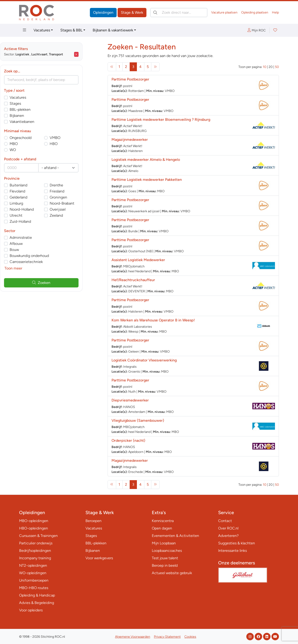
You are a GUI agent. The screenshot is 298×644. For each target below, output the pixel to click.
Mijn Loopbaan (164, 543)
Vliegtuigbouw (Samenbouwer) (138, 420)
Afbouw (35, 244)
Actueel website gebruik (172, 573)
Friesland (76, 191)
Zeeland (76, 215)
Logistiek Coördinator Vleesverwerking (144, 360)
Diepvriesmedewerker (130, 400)
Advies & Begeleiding (37, 603)
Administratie (40, 238)
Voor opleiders (31, 610)
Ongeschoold (40, 138)
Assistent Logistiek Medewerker (138, 260)
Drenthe (76, 185)
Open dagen (162, 528)
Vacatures (42, 30)
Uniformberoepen (34, 580)
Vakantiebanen (41, 122)
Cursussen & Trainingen (38, 536)
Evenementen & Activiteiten (175, 536)
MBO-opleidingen (34, 521)
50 (277, 67)
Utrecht (35, 215)
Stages (35, 103)
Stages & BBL (71, 30)
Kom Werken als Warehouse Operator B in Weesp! (153, 320)
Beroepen (93, 521)
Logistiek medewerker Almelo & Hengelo (146, 160)
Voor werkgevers (99, 558)
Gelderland (38, 197)
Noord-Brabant (81, 203)
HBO (73, 144)
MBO (33, 144)
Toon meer (33, 268)
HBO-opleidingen (34, 528)
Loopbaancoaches (167, 551)
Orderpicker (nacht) (128, 440)
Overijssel (77, 209)
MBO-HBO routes (34, 588)
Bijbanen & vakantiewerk (113, 30)
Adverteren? (228, 536)
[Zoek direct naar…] (179, 13)
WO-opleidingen (33, 573)
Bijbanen (36, 116)
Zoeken (61, 283)
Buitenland (38, 185)
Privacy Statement (167, 637)
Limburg (36, 203)
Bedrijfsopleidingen (35, 551)
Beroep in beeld (165, 565)
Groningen (78, 197)
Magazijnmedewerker (130, 140)
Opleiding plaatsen (255, 12)
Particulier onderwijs (36, 543)
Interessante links (232, 551)
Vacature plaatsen (224, 12)
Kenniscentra (163, 521)
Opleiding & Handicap (37, 595)
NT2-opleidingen (33, 565)
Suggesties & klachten (237, 543)
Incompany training (35, 558)
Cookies (190, 637)
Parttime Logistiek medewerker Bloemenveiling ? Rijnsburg (161, 120)
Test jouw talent (165, 558)
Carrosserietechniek (46, 262)
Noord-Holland (41, 209)
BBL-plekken (39, 110)
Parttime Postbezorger (130, 79)
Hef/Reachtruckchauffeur (133, 280)
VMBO (74, 138)
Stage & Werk (132, 12)
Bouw (34, 250)
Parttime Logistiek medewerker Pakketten (147, 180)
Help (275, 12)
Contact (225, 521)
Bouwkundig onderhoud (49, 256)
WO (32, 150)
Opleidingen (103, 12)
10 (265, 67)
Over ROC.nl (228, 528)
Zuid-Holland (40, 221)
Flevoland (37, 191)
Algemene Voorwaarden (133, 637)
